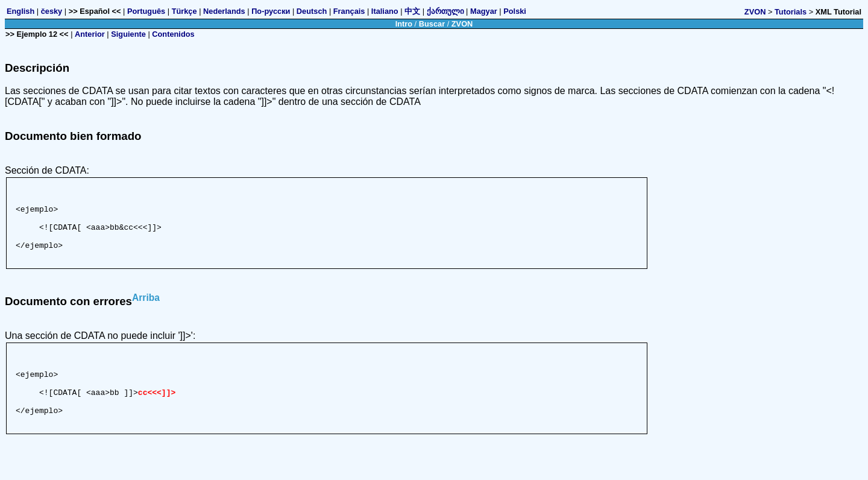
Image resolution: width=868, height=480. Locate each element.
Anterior (90, 34)
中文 (412, 11)
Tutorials (791, 12)
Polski (515, 11)
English (20, 11)
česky (52, 11)
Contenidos (173, 34)
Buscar (432, 24)
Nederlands (224, 11)
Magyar (484, 11)
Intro (404, 24)
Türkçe (184, 11)
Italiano (385, 11)
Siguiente (128, 34)
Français (349, 11)
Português (146, 11)
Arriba (146, 312)
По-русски (271, 11)
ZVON (755, 12)
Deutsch (312, 11)
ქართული (445, 11)
